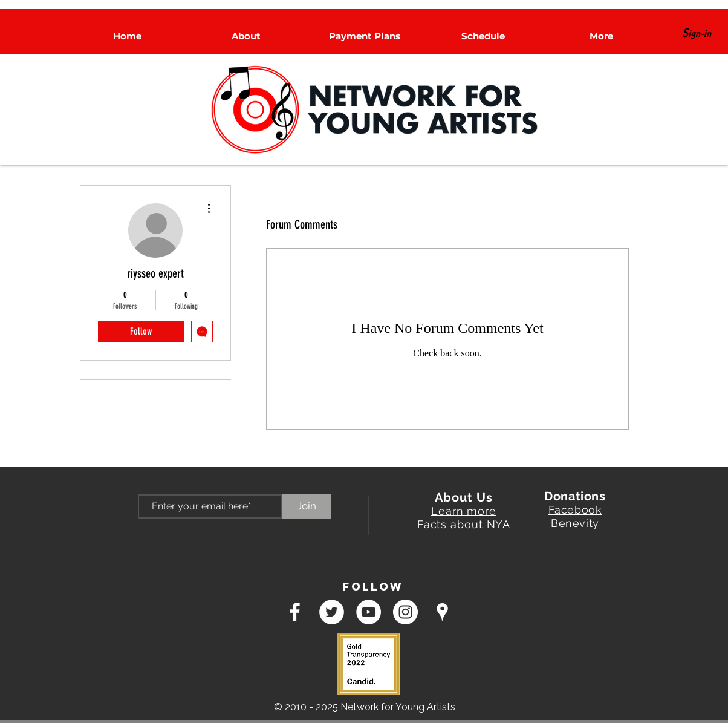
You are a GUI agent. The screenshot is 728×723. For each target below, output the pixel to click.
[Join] (307, 506)
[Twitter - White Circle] (332, 612)
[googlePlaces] (442, 612)
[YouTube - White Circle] (369, 612)
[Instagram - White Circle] (405, 612)
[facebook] (295, 612)
